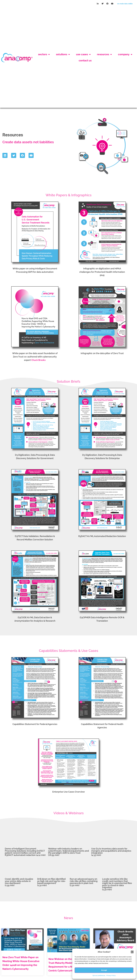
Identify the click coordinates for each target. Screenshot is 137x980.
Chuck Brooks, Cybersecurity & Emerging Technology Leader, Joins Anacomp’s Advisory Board (113, 940)
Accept (104, 970)
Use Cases (83, 44)
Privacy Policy (111, 976)
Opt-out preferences (99, 976)
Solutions (63, 44)
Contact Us (85, 50)
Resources (104, 44)
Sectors (44, 44)
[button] (132, 952)
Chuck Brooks (38, 339)
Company (125, 44)
